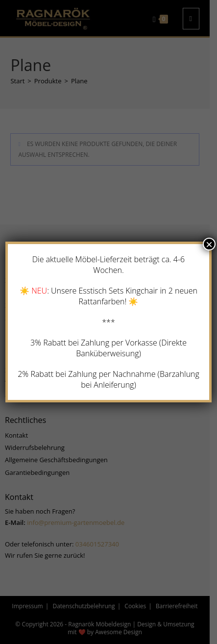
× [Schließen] (209, 244)
